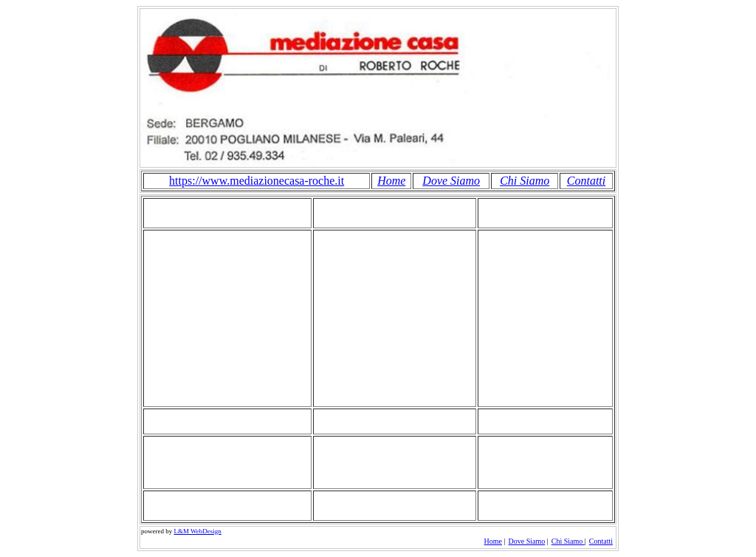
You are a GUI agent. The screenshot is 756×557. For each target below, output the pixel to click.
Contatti (586, 181)
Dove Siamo (451, 181)
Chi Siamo (525, 181)
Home (391, 181)
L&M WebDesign (198, 531)
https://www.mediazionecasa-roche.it (257, 181)
